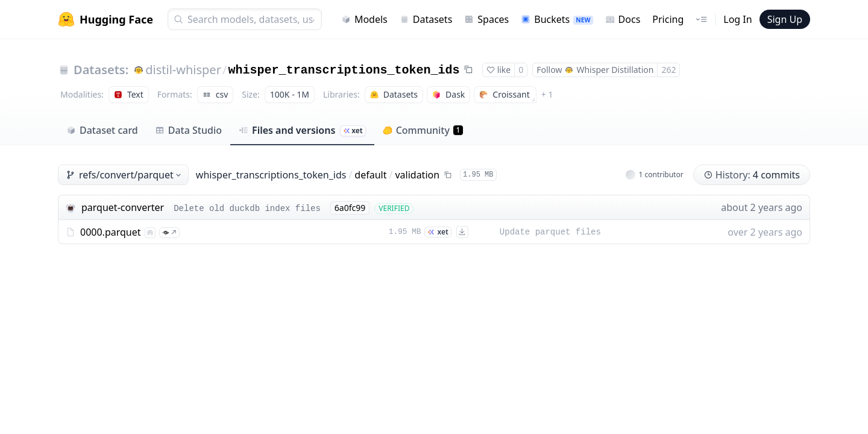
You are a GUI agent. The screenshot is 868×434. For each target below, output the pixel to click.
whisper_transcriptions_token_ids (344, 70)
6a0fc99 (350, 208)
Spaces (486, 19)
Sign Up (785, 19)
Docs (623, 19)
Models (364, 19)
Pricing (668, 19)
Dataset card (102, 130)
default (370, 175)
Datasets (426, 19)
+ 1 (547, 94)
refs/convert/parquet (124, 175)
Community (423, 130)
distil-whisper (183, 70)
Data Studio (188, 130)
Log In (737, 19)
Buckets (557, 19)
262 (668, 70)
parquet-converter (123, 207)
